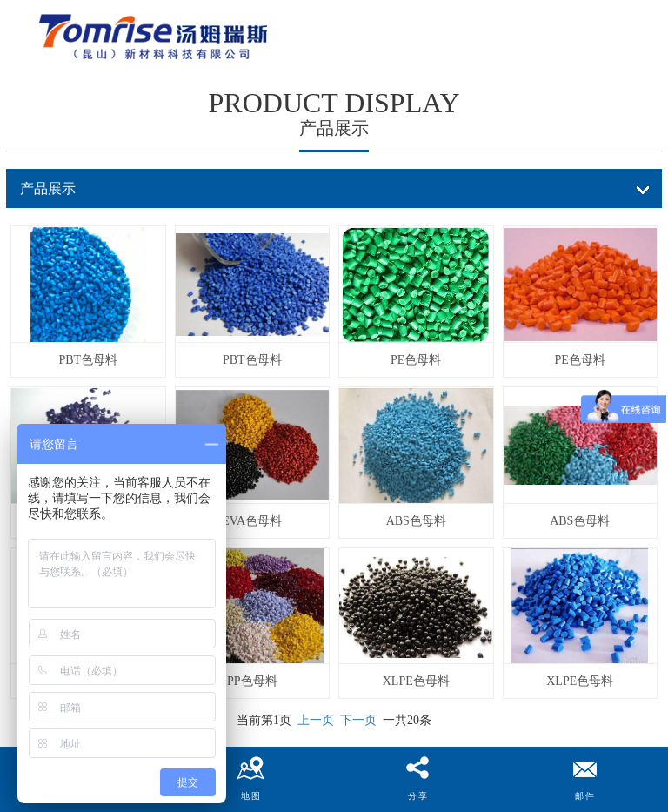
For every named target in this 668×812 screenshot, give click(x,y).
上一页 (316, 720)
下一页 (358, 720)
